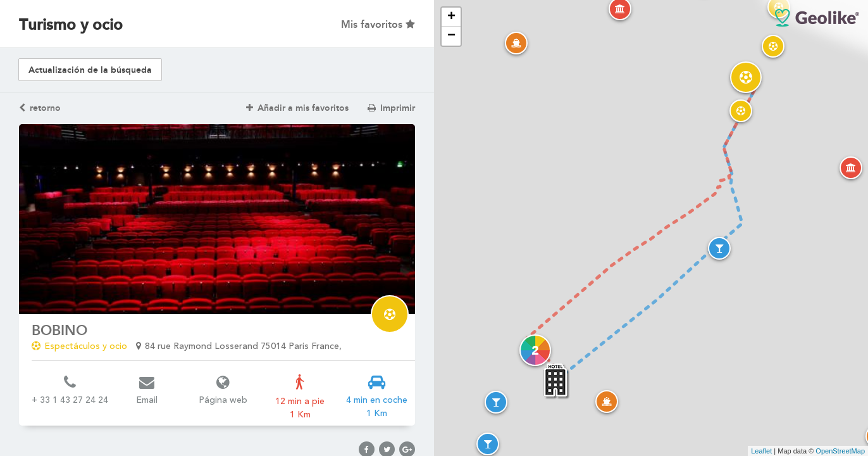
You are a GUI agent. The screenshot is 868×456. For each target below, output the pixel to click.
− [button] (451, 36)
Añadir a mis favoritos (297, 108)
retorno (40, 108)
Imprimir (391, 108)
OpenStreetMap (840, 451)
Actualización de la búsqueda (90, 70)
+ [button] (451, 17)
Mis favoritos (378, 24)
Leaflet (761, 451)
